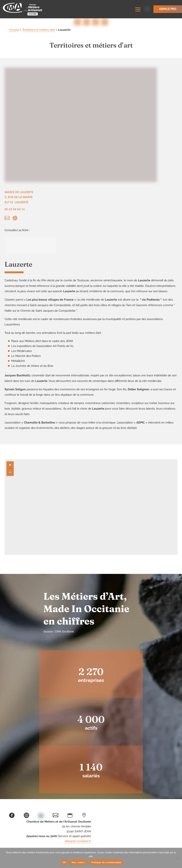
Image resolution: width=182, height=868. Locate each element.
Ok (64, 862)
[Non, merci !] (177, 858)
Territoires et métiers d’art (39, 31)
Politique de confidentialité (106, 862)
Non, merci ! (79, 862)
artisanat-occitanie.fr (78, 842)
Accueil (14, 31)
